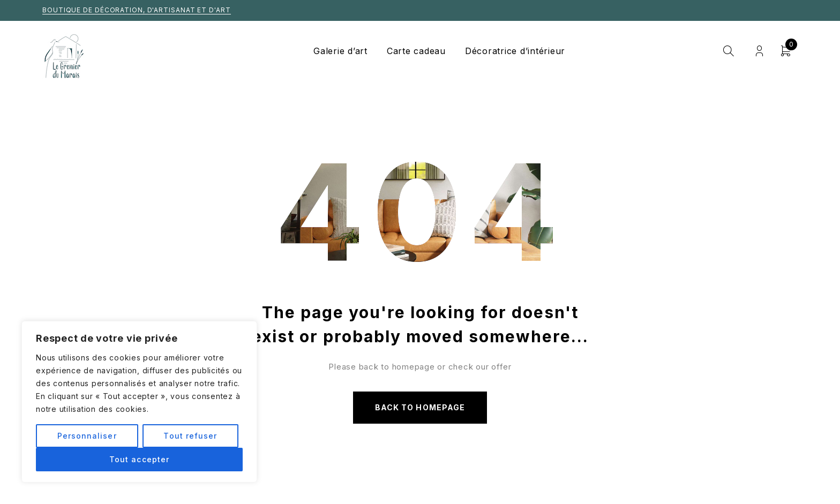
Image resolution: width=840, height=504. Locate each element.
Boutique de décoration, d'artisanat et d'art (137, 10)
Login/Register (759, 51)
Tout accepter (139, 459)
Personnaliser (87, 436)
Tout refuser (190, 436)
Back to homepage (420, 407)
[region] (139, 402)
